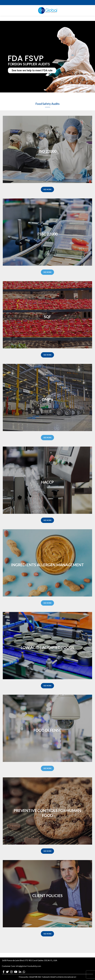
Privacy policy (24, 977)
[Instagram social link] (11, 972)
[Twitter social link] (7, 972)
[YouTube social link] (16, 972)
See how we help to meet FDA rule (32, 70)
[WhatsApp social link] (24, 972)
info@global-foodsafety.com (28, 966)
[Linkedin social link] (20, 972)
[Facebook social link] (4, 972)
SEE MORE (47, 189)
